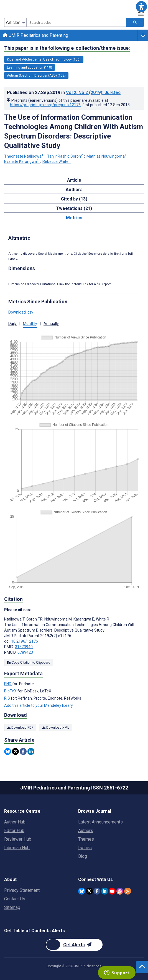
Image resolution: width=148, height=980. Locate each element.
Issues (85, 848)
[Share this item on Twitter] (15, 751)
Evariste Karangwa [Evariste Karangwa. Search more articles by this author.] (22, 161)
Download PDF (20, 728)
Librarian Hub (17, 848)
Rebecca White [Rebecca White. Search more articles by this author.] (57, 161)
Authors (86, 831)
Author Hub (15, 822)
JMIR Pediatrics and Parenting (35, 35)
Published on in (64, 92)
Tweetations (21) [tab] (74, 208)
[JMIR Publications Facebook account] (97, 891)
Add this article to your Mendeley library (39, 705)
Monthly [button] (30, 324)
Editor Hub (14, 831)
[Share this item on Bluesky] (8, 751)
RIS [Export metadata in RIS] (7, 698)
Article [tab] (74, 180)
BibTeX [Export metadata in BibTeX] (11, 691)
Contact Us (15, 899)
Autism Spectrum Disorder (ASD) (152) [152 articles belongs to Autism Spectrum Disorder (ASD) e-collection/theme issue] (36, 75)
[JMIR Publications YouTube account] (112, 891)
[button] (141, 7)
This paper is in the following (67, 48)
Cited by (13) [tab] (74, 199)
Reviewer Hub (18, 839)
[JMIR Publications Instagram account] (120, 891)
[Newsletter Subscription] (74, 945)
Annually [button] (51, 324)
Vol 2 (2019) (93, 92)
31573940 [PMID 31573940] (24, 647)
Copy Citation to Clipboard (29, 663)
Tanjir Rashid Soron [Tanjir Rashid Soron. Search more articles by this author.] (65, 156)
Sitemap (12, 907)
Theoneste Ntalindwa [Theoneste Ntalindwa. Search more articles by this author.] (24, 156)
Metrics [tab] (74, 218)
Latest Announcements (100, 822)
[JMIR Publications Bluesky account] (82, 891)
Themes (86, 839)
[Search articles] (135, 22)
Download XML (56, 728)
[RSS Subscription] (128, 891)
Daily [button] (12, 324)
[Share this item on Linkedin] (31, 751)
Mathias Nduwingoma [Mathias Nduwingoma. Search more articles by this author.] (107, 156)
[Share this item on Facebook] (23, 751)
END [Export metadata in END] (8, 684)
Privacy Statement (22, 890)
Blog (83, 856)
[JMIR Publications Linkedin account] (105, 891)
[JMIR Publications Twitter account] (89, 891)
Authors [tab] (74, 190)
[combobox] (76, 22)
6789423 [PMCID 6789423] (25, 652)
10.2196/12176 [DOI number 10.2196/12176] (25, 641)
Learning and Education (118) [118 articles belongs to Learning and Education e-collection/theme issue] (30, 67)
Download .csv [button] (21, 312)
